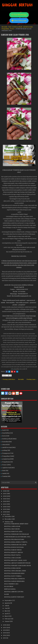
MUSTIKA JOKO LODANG (13, 558)
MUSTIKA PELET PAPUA (12, 555)
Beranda (4, 27)
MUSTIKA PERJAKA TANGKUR (14, 579)
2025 (5, 494)
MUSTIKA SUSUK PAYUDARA (14, 547)
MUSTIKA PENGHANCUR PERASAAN (17, 534)
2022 (5, 501)
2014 (5, 630)
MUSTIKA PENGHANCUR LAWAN (15, 545)
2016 (5, 625)
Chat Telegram (19, 21)
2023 (5, 499)
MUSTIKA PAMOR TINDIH (13, 550)
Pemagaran (6, 453)
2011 (5, 638)
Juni (6, 608)
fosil (10, 27)
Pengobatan (6, 462)
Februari (8, 619)
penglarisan (6, 459)
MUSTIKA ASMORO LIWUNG (14, 592)
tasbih (4, 473)
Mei (6, 611)
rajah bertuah (7, 468)
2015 (5, 628)
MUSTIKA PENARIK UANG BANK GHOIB (18, 566)
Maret (7, 616)
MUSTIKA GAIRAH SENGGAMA (14, 581)
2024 (5, 496)
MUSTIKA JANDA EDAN (12, 526)
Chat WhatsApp (19, 15)
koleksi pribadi (17, 27)
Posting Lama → (32, 379)
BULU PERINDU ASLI (11, 584)
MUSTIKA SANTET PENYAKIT (14, 597)
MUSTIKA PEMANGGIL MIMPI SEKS (16, 524)
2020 (5, 507)
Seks (4, 471)
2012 (5, 635)
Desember (8, 516)
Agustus (7, 603)
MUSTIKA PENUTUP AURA (13, 532)
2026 (5, 491)
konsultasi (6, 442)
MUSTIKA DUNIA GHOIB (12, 568)
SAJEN (7, 594)
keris (4, 436)
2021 (5, 504)
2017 (5, 514)
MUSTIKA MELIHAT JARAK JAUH (15, 560)
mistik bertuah (28, 27)
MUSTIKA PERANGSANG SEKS (14, 573)
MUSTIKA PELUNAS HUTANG (14, 539)
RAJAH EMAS (9, 586)
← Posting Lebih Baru (8, 379)
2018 (5, 512)
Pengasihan (5, 29)
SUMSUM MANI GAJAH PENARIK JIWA (15, 35)
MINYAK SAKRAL (10, 589)
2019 (5, 509)
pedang (5, 450)
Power (12, 29)
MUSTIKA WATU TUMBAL (13, 576)
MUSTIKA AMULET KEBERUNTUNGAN (17, 563)
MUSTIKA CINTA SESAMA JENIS (15, 571)
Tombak (5, 476)
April (6, 614)
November (8, 519)
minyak (5, 445)
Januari (7, 621)
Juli (6, 606)
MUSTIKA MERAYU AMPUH (14, 552)
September (9, 600)
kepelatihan (6, 433)
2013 (5, 633)
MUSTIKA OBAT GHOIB (12, 529)
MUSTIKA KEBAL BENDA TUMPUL (16, 542)
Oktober (8, 522)
